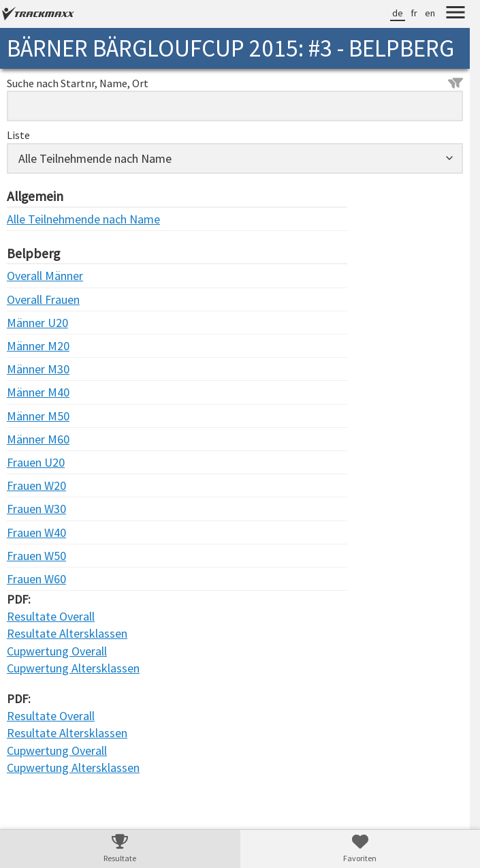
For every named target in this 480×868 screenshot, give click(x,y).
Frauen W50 (34, 556)
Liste (18, 135)
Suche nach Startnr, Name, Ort (235, 83)
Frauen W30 (34, 509)
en (430, 13)
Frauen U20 (34, 462)
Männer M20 (34, 346)
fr (414, 13)
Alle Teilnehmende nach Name (34, 219)
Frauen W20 (34, 485)
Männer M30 (34, 369)
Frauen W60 (34, 579)
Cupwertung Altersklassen (73, 668)
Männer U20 (34, 323)
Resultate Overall (51, 616)
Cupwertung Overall (57, 651)
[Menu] (455, 14)
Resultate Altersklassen (67, 633)
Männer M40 (34, 392)
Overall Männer (34, 276)
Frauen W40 (34, 532)
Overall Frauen (34, 299)
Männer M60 (34, 439)
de (398, 13)
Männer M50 (34, 416)
